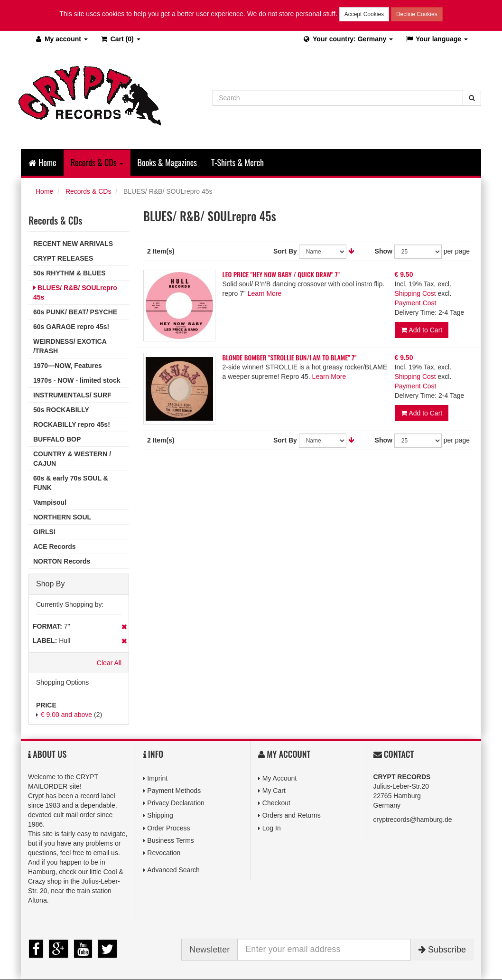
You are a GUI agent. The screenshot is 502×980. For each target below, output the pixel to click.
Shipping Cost (415, 293)
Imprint (157, 778)
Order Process (168, 828)
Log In (272, 828)
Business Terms (171, 840)
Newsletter (209, 950)
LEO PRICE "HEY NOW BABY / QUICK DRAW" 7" (281, 274)
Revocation (164, 853)
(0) (120, 39)
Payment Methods (174, 791)
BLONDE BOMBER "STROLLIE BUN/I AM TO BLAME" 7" (290, 357)
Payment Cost (416, 303)
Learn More (265, 293)
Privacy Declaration (176, 803)
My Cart (274, 791)
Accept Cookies (364, 14)
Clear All (109, 663)
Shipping (160, 815)
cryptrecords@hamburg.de (413, 820)
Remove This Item (124, 627)
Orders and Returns (292, 815)
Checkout (276, 803)
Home (42, 162)
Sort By (285, 251)
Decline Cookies (417, 14)
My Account (279, 778)
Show (384, 251)
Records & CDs (88, 191)
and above (66, 715)
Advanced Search (173, 870)
